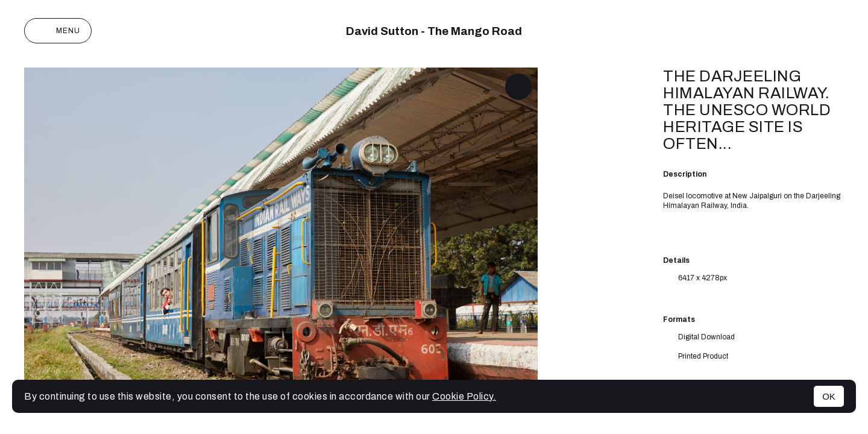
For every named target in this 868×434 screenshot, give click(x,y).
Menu (58, 31)
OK (829, 396)
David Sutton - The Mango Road (434, 31)
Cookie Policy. (464, 396)
